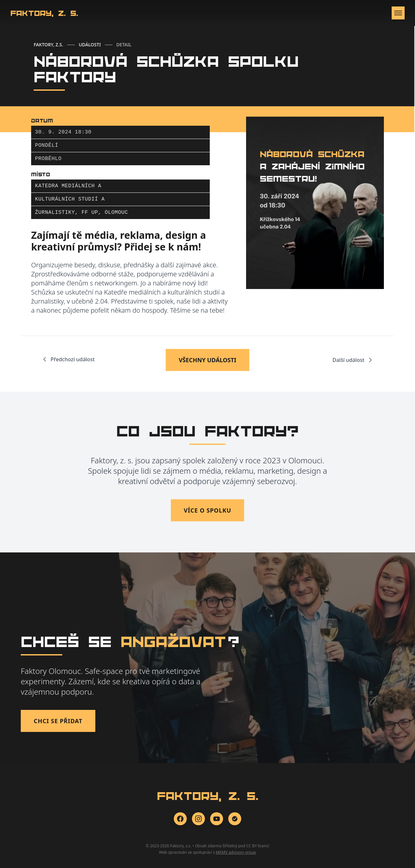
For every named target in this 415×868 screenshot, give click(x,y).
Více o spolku (208, 510)
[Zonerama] (235, 819)
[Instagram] (198, 819)
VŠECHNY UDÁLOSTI (207, 360)
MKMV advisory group (236, 852)
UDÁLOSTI (90, 45)
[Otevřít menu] (398, 13)
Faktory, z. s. (44, 13)
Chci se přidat (58, 721)
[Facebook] (180, 819)
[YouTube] (217, 819)
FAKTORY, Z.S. (48, 45)
